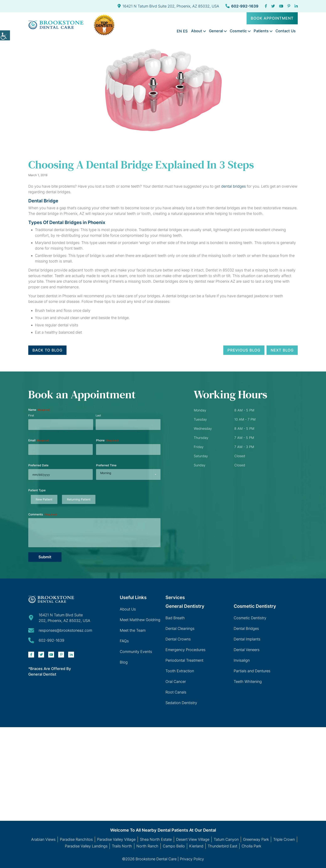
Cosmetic (238, 31)
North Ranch (147, 846)
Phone (107, 440)
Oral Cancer (176, 682)
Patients (261, 31)
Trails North (122, 846)
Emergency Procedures (185, 650)
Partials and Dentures (252, 671)
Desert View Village (193, 839)
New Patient (44, 499)
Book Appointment (272, 18)
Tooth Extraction (180, 671)
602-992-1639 (242, 6)
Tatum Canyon (226, 839)
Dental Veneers (247, 650)
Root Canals (176, 692)
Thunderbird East (222, 846)
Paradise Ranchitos (76, 839)
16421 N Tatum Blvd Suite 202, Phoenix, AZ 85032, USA (168, 6)
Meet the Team (133, 630)
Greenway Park (256, 839)
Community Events (136, 652)
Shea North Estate (156, 839)
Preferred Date (38, 465)
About (197, 31)
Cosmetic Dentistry (250, 618)
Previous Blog (244, 350)
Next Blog (282, 350)
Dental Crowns (178, 639)
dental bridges (233, 186)
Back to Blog (47, 350)
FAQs (124, 641)
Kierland (196, 846)
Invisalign (242, 660)
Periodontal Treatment (184, 660)
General (216, 31)
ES (185, 31)
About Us (128, 609)
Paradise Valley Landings (86, 846)
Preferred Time (106, 465)
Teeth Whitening (248, 682)
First (31, 415)
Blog (124, 662)
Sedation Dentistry (181, 703)
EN (179, 31)
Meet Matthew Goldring (140, 620)
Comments (43, 514)
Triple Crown (284, 839)
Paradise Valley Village (116, 839)
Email (39, 440)
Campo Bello (174, 846)
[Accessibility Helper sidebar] (5, 35)
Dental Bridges (246, 628)
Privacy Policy (192, 859)
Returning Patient (79, 499)
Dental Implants (247, 639)
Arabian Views (43, 839)
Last (98, 415)
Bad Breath (175, 618)
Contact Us (286, 31)
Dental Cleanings (180, 628)
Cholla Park (251, 846)
